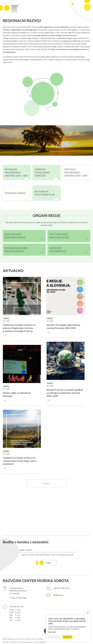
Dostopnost (14, 642)
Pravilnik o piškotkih (40, 642)
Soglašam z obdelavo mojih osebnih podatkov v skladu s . (47, 555)
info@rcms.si (58, 595)
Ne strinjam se (54, 637)
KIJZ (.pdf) (6, 642)
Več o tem (52, 632)
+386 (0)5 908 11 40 (61, 588)
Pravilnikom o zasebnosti (65, 555)
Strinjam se (67, 637)
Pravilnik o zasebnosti (26, 642)
